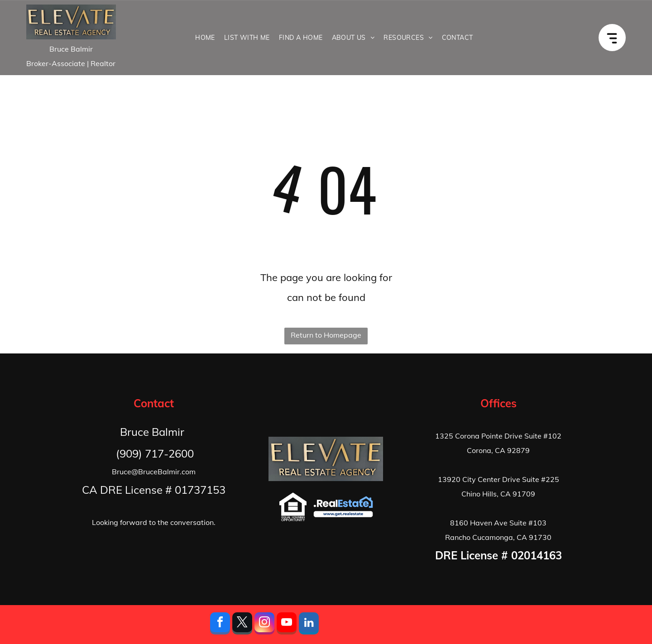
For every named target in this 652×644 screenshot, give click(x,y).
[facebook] (220, 625)
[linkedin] (309, 625)
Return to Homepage (326, 335)
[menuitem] (205, 38)
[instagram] (264, 625)
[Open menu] (617, 38)
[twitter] (242, 625)
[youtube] (287, 625)
